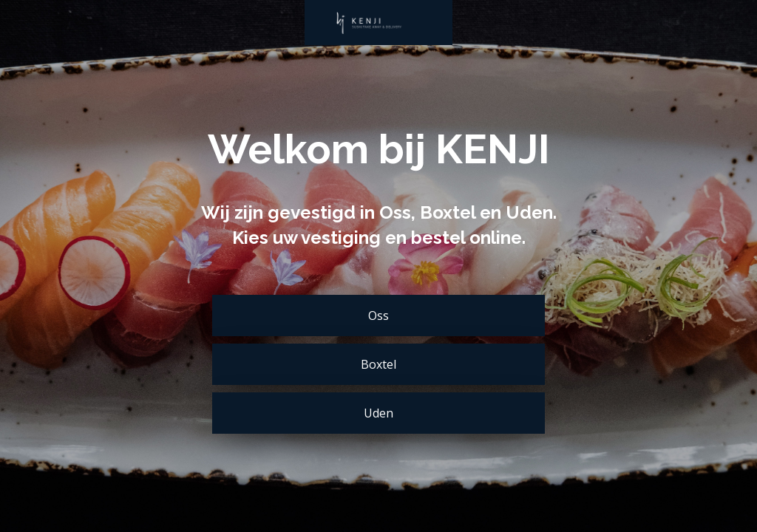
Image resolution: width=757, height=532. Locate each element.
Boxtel (378, 364)
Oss (378, 316)
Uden (378, 413)
